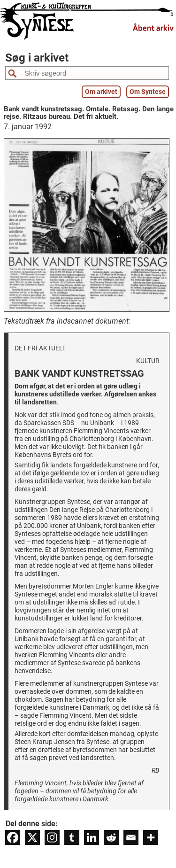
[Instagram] (52, 837)
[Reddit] (111, 837)
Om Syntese (148, 92)
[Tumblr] (72, 837)
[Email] (131, 837)
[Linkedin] (92, 837)
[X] (32, 837)
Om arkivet (101, 92)
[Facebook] (13, 837)
